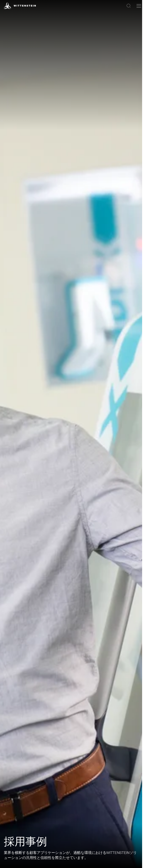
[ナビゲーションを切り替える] (139, 6)
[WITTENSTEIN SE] (20, 5)
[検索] (129, 6)
